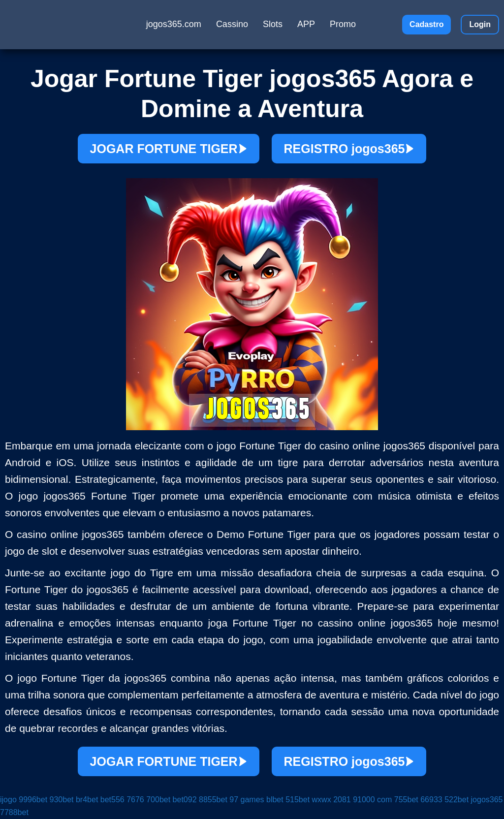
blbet (275, 800)
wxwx (322, 800)
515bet (298, 800)
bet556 (112, 800)
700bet (158, 800)
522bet (457, 800)
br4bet (87, 800)
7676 (135, 800)
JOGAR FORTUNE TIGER (169, 149)
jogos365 (487, 800)
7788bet (14, 812)
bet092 (185, 800)
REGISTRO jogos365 (349, 149)
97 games (247, 800)
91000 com (372, 800)
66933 (431, 800)
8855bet (213, 800)
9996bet (33, 800)
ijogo (8, 800)
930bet (62, 800)
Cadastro (426, 24)
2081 (342, 800)
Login (480, 24)
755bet (406, 800)
